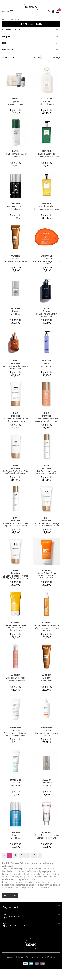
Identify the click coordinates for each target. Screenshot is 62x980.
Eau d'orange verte (47, 154)
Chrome (16, 835)
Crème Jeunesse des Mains (47, 835)
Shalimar (47, 101)
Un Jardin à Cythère (47, 206)
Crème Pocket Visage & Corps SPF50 (47, 263)
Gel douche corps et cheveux (47, 157)
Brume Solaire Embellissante (47, 625)
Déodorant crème (16, 786)
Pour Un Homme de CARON (16, 154)
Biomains (16, 730)
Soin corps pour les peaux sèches (47, 734)
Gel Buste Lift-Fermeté (16, 678)
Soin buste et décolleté (16, 681)
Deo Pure (16, 783)
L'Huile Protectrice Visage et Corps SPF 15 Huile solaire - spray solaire (16, 526)
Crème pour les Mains (47, 838)
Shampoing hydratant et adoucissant (47, 315)
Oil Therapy (46, 730)
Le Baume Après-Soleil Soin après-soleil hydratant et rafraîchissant (16, 473)
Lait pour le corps (47, 104)
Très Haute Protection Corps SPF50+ (47, 629)
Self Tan (16, 259)
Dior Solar (16, 363)
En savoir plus (10, 896)
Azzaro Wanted (47, 783)
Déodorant (16, 157)
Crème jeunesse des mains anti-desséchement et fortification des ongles (16, 735)
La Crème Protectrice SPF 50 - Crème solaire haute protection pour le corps (16, 421)
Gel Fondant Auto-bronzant (16, 261)
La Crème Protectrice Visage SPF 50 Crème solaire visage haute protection (16, 578)
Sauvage (47, 311)
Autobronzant (47, 681)
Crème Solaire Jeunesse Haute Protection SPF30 (16, 627)
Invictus (16, 311)
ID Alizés (51, 957)
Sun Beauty (46, 259)
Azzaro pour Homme (16, 206)
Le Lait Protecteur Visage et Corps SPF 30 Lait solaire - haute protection (47, 473)
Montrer (37, 57)
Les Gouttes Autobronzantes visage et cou (16, 367)
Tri (3, 57)
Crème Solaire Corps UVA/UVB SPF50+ (47, 574)
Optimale (16, 101)
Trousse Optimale (16, 104)
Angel (47, 363)
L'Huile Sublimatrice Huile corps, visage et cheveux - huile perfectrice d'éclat (47, 421)
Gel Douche (47, 366)
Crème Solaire (47, 578)
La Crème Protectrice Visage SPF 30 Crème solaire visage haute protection (46, 526)
